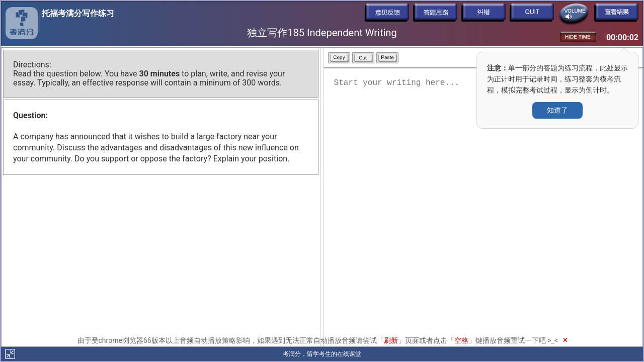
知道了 (557, 110)
